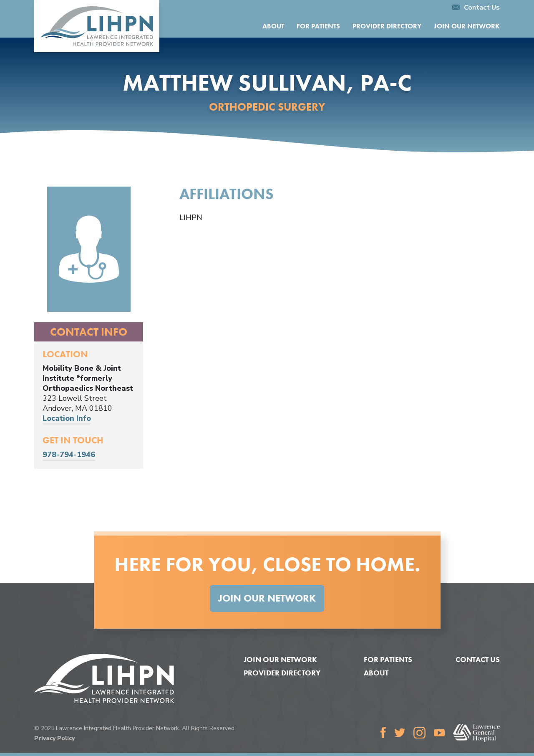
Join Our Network (467, 26)
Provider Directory (387, 26)
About (273, 26)
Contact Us (476, 8)
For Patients (318, 26)
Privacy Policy (54, 738)
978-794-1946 (69, 455)
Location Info (67, 418)
